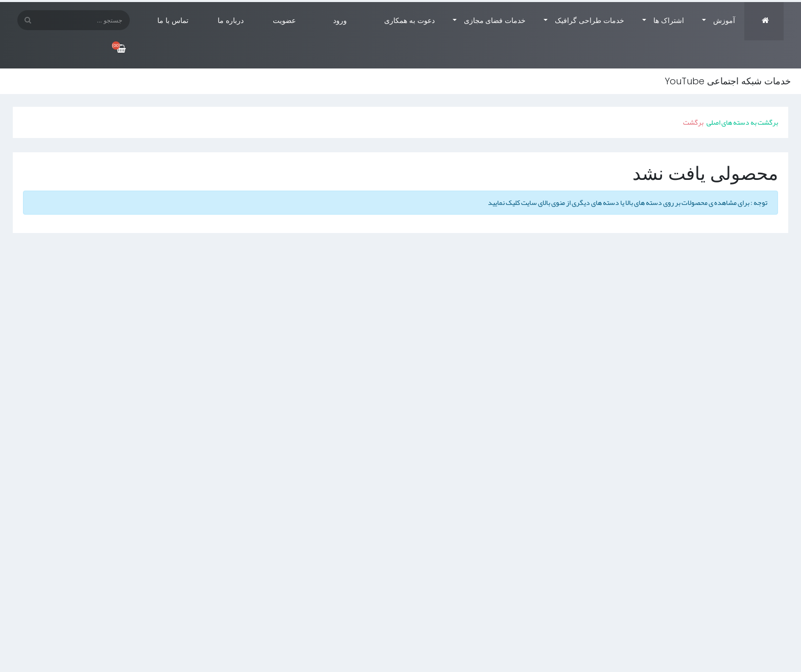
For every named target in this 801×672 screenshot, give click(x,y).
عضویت (285, 20)
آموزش (724, 20)
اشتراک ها (669, 20)
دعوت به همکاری (409, 20)
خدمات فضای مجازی (495, 20)
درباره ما (231, 20)
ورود (341, 20)
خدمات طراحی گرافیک (590, 20)
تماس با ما (173, 20)
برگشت (693, 122)
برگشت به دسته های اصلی (742, 122)
